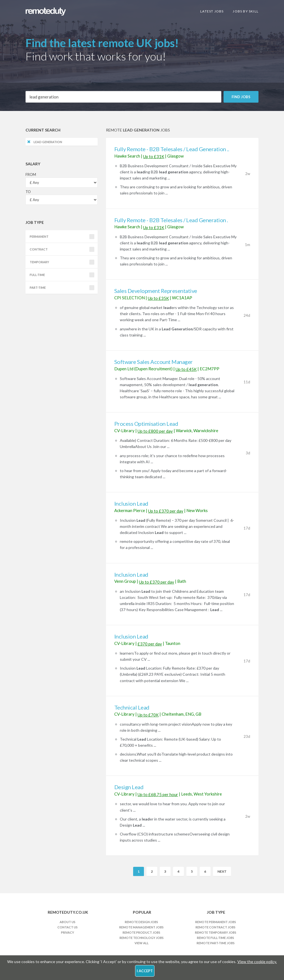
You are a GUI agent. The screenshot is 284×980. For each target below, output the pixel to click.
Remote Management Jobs (141, 927)
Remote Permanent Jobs (216, 922)
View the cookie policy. (257, 962)
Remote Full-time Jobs (215, 938)
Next (222, 871)
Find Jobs (241, 97)
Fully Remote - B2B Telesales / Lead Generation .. (172, 149)
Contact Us (68, 927)
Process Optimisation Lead (146, 424)
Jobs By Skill (246, 11)
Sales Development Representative (156, 291)
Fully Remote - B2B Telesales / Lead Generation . (171, 220)
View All (142, 943)
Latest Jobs (212, 11)
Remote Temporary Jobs (216, 932)
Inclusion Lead (131, 503)
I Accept (145, 971)
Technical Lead (132, 707)
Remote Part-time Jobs (216, 943)
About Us (68, 922)
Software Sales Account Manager (154, 362)
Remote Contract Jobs (215, 927)
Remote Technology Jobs (142, 938)
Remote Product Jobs (141, 932)
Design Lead (129, 787)
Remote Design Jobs (141, 922)
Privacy (68, 932)
